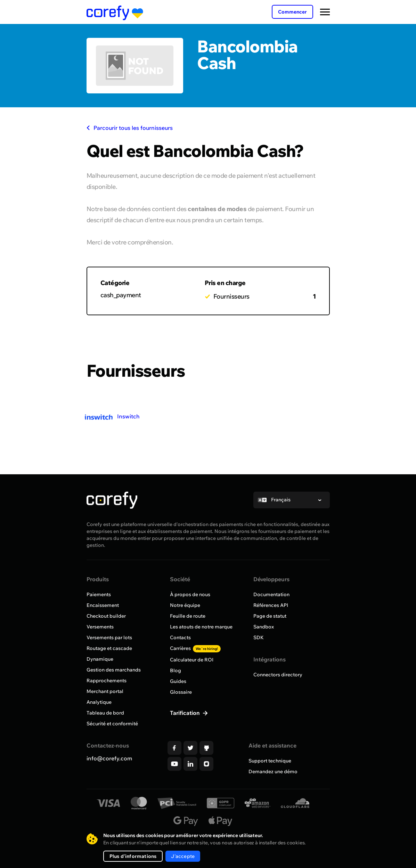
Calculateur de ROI (192, 660)
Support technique (270, 761)
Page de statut (270, 616)
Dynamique (100, 659)
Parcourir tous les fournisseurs (130, 128)
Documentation (271, 594)
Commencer (292, 12)
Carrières (195, 648)
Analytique (99, 702)
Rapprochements (107, 681)
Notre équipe (185, 605)
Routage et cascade (109, 648)
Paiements (99, 594)
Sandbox (264, 627)
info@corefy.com (109, 758)
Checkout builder (106, 616)
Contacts (180, 637)
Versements (100, 627)
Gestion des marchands (114, 670)
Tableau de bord (105, 713)
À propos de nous (190, 594)
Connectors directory (278, 675)
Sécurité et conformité (112, 724)
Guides (178, 681)
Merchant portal (105, 691)
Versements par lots (109, 637)
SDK (259, 637)
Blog (176, 670)
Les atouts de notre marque (201, 627)
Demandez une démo (273, 771)
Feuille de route (188, 616)
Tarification (186, 713)
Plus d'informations (133, 856)
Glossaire (181, 692)
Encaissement (103, 605)
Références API (271, 605)
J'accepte (183, 856)
